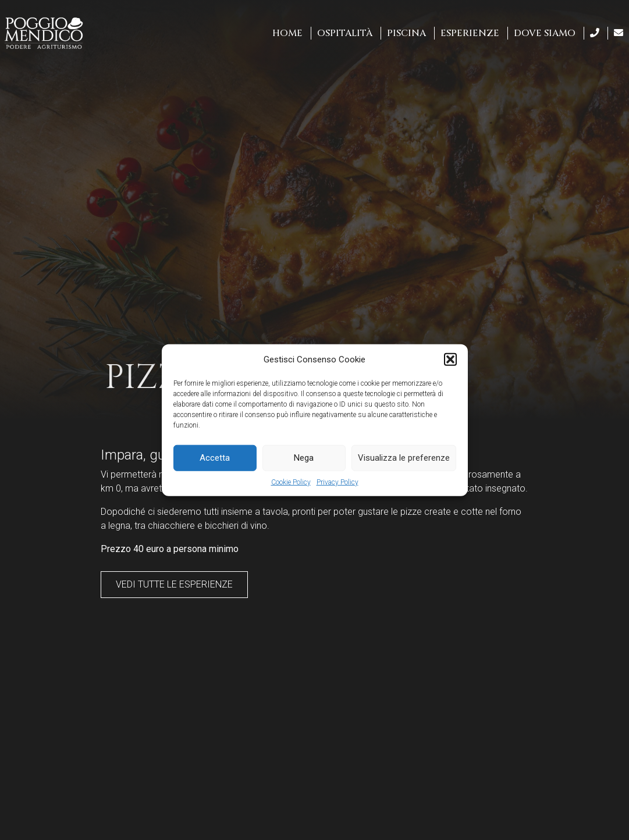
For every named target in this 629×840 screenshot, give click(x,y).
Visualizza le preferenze (404, 458)
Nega (304, 458)
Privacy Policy (337, 482)
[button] (450, 360)
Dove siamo (545, 33)
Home (287, 33)
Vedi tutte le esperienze (174, 584)
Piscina (406, 33)
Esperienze (470, 33)
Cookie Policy (291, 482)
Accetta (215, 458)
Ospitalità (345, 33)
